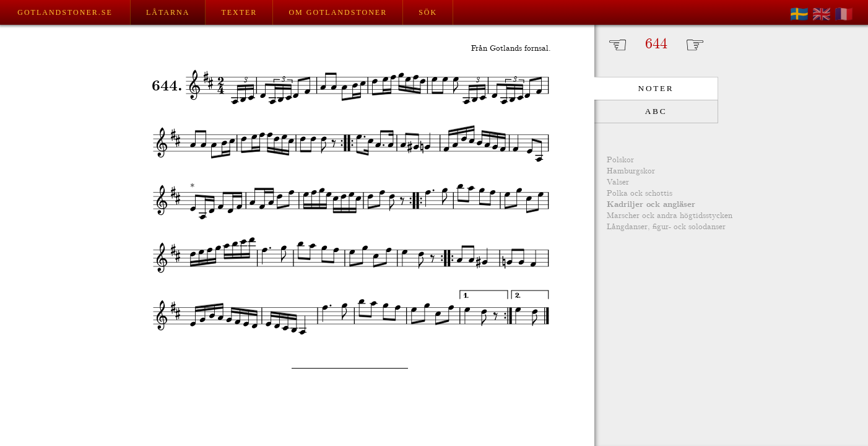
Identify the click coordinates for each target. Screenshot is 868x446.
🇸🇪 (799, 14)
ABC (656, 111)
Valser (618, 182)
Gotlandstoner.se (65, 12)
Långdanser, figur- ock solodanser (666, 227)
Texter (239, 12)
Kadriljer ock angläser (651, 205)
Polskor (620, 160)
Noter (656, 88)
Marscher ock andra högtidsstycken (670, 216)
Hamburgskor (631, 171)
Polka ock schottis (640, 194)
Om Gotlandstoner (338, 12)
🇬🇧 (822, 14)
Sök (428, 12)
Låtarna (168, 12)
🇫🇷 (844, 14)
